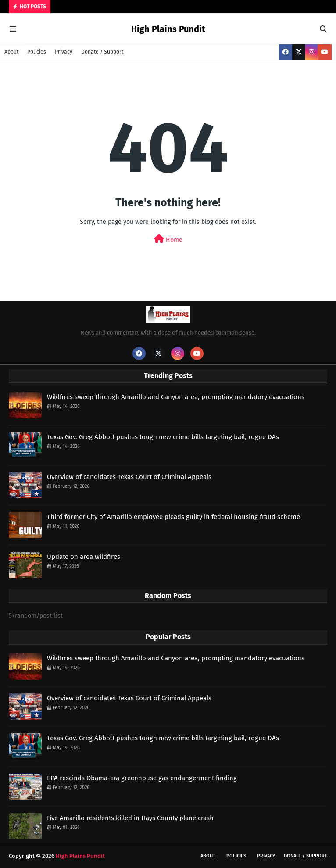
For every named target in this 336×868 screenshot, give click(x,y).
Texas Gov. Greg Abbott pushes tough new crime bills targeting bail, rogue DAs (163, 437)
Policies (37, 52)
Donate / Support (102, 52)
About (11, 52)
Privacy (64, 52)
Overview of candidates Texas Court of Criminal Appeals (129, 477)
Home (168, 239)
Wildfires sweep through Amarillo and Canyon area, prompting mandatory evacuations (176, 397)
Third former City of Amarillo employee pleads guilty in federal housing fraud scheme (173, 517)
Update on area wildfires (84, 557)
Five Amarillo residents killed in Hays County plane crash (130, 818)
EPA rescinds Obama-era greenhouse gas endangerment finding (142, 778)
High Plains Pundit (168, 29)
